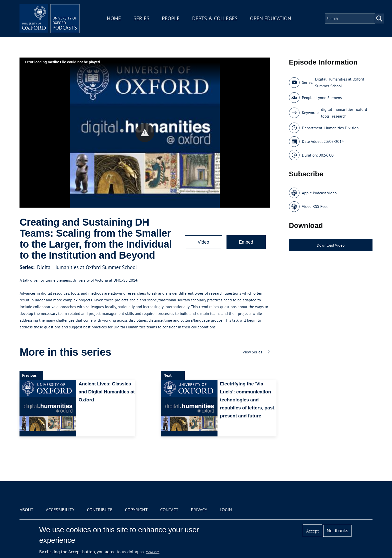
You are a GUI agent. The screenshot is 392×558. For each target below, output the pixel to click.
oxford (361, 109)
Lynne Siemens (329, 98)
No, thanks (337, 531)
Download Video (331, 245)
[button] (145, 133)
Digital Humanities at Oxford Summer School (87, 267)
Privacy (199, 510)
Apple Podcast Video (319, 193)
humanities (344, 109)
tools (325, 116)
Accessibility (60, 510)
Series (141, 18)
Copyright (136, 510)
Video (203, 242)
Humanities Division (341, 128)
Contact (169, 510)
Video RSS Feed (315, 206)
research (339, 116)
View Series (252, 352)
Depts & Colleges (215, 18)
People (171, 18)
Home (114, 18)
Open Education (270, 18)
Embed (246, 242)
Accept (313, 531)
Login (226, 510)
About (26, 510)
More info (153, 552)
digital (326, 109)
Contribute (100, 510)
